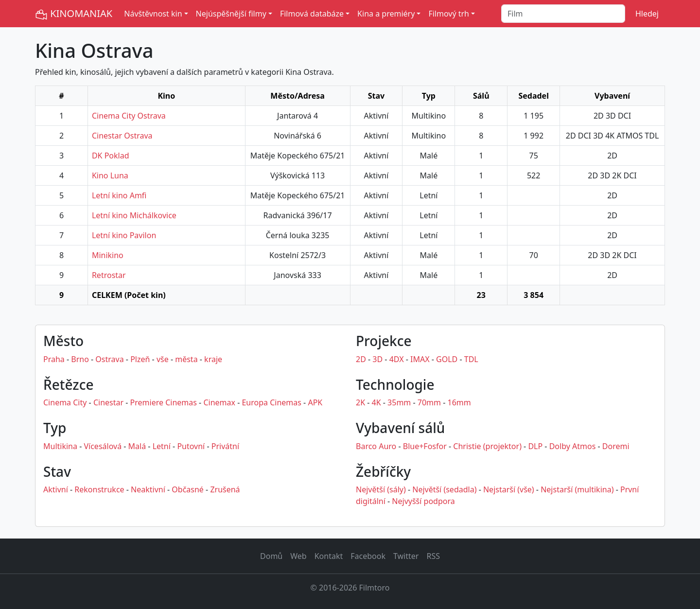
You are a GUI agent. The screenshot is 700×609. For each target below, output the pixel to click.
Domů (271, 556)
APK (315, 402)
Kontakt (329, 556)
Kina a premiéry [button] (386, 14)
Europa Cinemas (271, 402)
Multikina (60, 446)
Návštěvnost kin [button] (153, 14)
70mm (429, 402)
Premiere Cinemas (164, 402)
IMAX (420, 359)
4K (376, 402)
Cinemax (219, 402)
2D (361, 359)
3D (377, 359)
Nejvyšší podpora (423, 501)
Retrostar (109, 275)
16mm (459, 402)
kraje (213, 359)
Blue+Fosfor (425, 446)
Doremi (616, 446)
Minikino (108, 255)
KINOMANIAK (74, 14)
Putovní (191, 446)
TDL (471, 359)
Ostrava (109, 359)
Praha (54, 359)
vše (163, 359)
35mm (399, 402)
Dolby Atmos (573, 446)
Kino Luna (110, 175)
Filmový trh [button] (449, 14)
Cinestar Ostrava (122, 136)
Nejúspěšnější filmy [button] (231, 14)
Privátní (225, 446)
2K (360, 402)
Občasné (188, 489)
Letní (162, 446)
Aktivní (56, 489)
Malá (137, 446)
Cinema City (65, 402)
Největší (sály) (381, 489)
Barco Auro (376, 446)
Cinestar (108, 402)
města (186, 359)
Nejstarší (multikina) (577, 489)
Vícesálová (103, 446)
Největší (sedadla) (444, 489)
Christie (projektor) (487, 446)
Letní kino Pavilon (124, 235)
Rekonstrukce (99, 489)
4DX (397, 359)
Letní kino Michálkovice (134, 215)
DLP (535, 446)
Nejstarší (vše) (509, 489)
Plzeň (140, 359)
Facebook (368, 556)
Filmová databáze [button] (312, 14)
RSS (433, 556)
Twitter (406, 556)
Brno (80, 359)
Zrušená (225, 489)
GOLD (447, 359)
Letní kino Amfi (119, 195)
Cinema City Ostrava (129, 116)
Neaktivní (148, 489)
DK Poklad (111, 156)
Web (298, 556)
